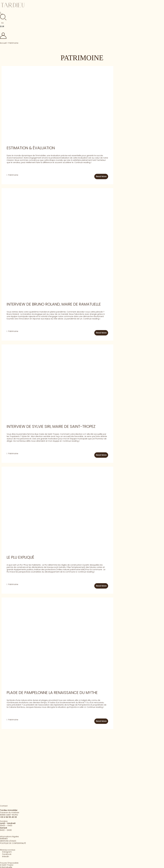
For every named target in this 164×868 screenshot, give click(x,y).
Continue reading (83, 162)
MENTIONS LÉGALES (8, 841)
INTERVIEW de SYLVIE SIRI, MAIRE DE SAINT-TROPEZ (51, 427)
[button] (4, 23)
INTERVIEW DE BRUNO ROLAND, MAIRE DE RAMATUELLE (54, 304)
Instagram (7, 852)
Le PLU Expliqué (20, 557)
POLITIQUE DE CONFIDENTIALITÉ (13, 843)
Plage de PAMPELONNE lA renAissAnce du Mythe (52, 693)
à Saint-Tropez (7, 865)
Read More (101, 176)
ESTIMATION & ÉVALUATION (31, 148)
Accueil (3, 43)
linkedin (6, 856)
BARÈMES (4, 839)
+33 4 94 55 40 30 (8, 817)
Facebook (7, 854)
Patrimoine (13, 175)
